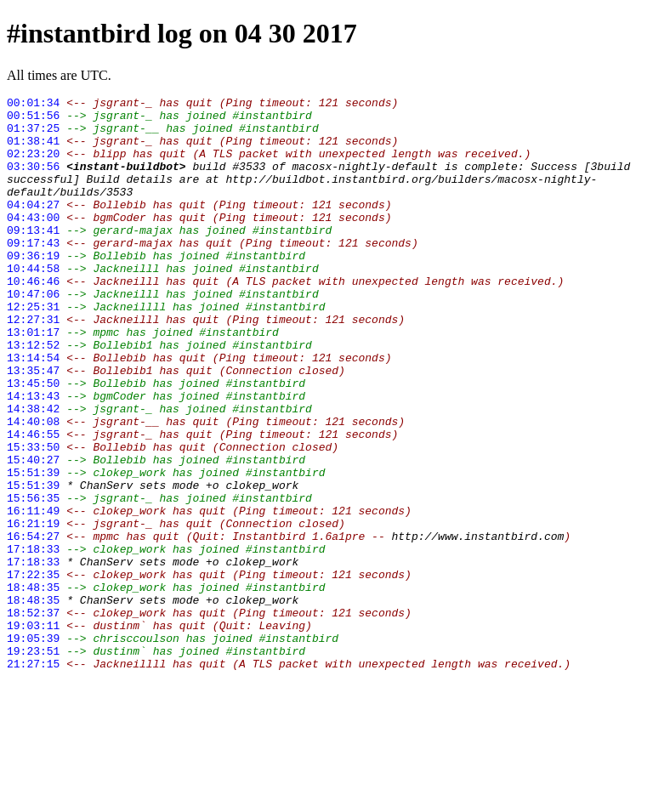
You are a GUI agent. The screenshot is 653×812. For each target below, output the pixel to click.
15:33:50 (33, 518)
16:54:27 (33, 625)
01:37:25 (33, 135)
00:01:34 (33, 105)
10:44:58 (33, 304)
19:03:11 (33, 732)
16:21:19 (33, 610)
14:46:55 (33, 503)
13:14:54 (33, 411)
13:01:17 (33, 380)
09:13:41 (33, 258)
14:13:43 (33, 457)
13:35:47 (33, 426)
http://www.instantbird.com (477, 625)
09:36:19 (33, 288)
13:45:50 (33, 441)
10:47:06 (33, 334)
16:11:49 (33, 594)
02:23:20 (33, 166)
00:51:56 (33, 120)
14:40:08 (33, 487)
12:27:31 (33, 365)
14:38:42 (33, 472)
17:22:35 (33, 671)
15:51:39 (33, 548)
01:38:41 (33, 150)
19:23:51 (33, 763)
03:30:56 (33, 181)
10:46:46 (33, 319)
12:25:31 (33, 349)
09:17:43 (33, 273)
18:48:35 (33, 686)
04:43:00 (33, 242)
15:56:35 (33, 579)
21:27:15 (33, 778)
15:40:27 (33, 533)
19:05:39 (33, 747)
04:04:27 (33, 227)
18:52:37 (33, 717)
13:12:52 (33, 395)
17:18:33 (33, 640)
